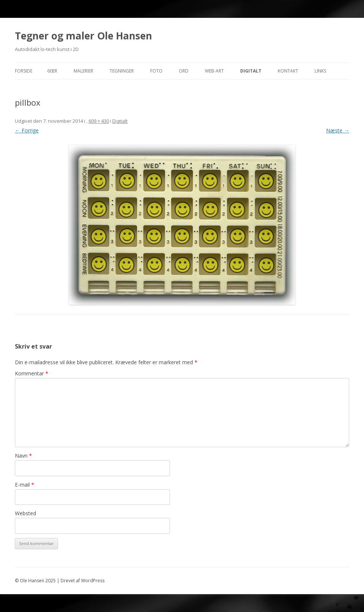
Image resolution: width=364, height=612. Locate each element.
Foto (156, 71)
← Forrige (27, 130)
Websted (25, 513)
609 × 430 (99, 121)
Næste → (338, 130)
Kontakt (288, 71)
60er (52, 71)
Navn (23, 456)
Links (320, 71)
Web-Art (214, 71)
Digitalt (251, 71)
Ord (184, 71)
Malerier (83, 71)
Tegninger (122, 71)
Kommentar (32, 373)
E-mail (25, 485)
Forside (24, 71)
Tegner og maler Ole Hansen (83, 36)
